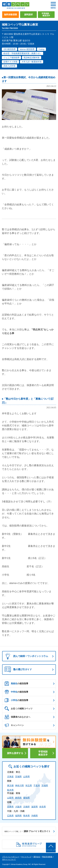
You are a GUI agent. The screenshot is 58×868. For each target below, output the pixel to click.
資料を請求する (15, 753)
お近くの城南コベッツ (19, 709)
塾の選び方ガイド (18, 669)
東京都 (10, 785)
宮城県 (18, 777)
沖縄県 (34, 816)
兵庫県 (10, 807)
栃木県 (10, 790)
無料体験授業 (11, 15)
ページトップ (51, 850)
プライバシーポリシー (11, 857)
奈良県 (43, 807)
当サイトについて (9, 859)
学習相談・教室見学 (46, 15)
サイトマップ (26, 857)
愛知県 (26, 798)
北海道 (10, 777)
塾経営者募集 (47, 857)
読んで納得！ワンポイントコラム (26, 656)
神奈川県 (19, 785)
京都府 (26, 807)
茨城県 (45, 785)
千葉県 (37, 785)
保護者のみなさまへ (17, 717)
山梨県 (10, 798)
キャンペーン (14, 725)
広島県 (10, 816)
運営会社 (37, 857)
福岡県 (18, 816)
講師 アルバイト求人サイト (27, 831)
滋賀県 (34, 807)
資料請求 (28, 15)
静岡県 (18, 798)
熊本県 (26, 816)
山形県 (26, 777)
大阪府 (18, 807)
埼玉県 (29, 785)
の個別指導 (16, 683)
